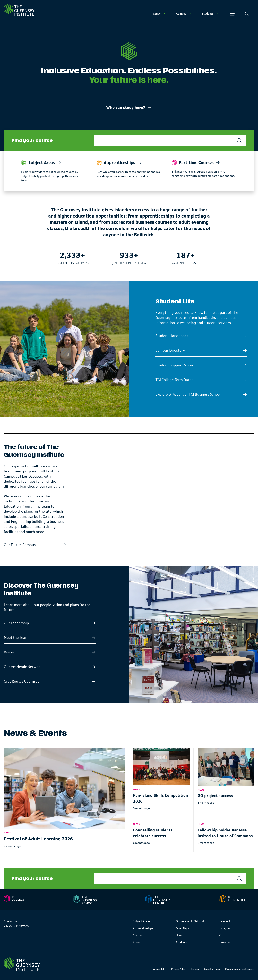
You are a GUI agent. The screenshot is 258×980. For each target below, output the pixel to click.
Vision (9, 652)
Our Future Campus (20, 545)
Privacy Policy (178, 969)
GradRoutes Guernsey (22, 681)
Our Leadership (16, 623)
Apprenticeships (143, 928)
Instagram (225, 928)
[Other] (232, 14)
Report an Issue (212, 969)
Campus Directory (170, 350)
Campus (184, 13)
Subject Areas (141, 921)
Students (211, 13)
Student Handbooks (172, 336)
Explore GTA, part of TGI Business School (188, 394)
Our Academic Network (23, 667)
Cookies (195, 969)
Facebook (225, 921)
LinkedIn (224, 942)
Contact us (11, 921)
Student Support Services (176, 365)
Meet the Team (16, 638)
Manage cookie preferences (240, 969)
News (179, 935)
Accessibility (160, 969)
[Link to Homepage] (22, 964)
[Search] (247, 14)
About (137, 942)
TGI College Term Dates (174, 380)
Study (160, 13)
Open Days (182, 928)
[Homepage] (19, 10)
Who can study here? (129, 108)
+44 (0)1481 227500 (16, 926)
